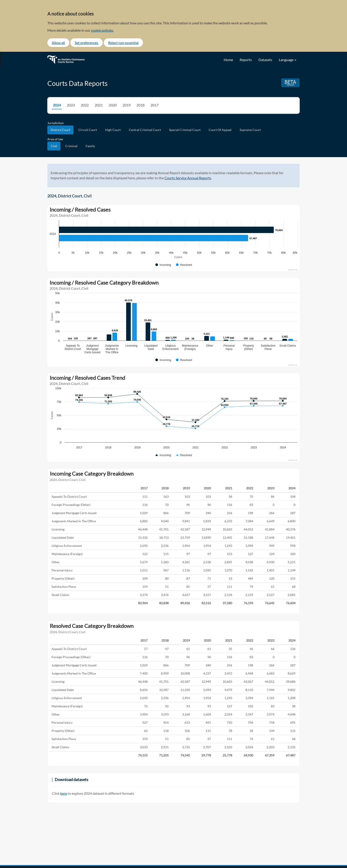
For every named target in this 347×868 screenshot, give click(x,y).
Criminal (71, 146)
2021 (99, 105)
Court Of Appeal (220, 130)
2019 (127, 105)
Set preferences (87, 43)
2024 (57, 105)
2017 (154, 105)
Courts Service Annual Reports (188, 178)
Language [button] (288, 60)
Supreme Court (250, 130)
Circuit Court (88, 130)
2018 (141, 105)
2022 (85, 105)
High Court (113, 130)
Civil (54, 146)
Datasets (265, 60)
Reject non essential (123, 43)
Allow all (58, 43)
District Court (60, 130)
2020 (113, 105)
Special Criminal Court (185, 130)
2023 (71, 105)
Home (228, 60)
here (64, 793)
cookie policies (102, 30)
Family (90, 146)
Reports (246, 60)
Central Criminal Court (145, 130)
